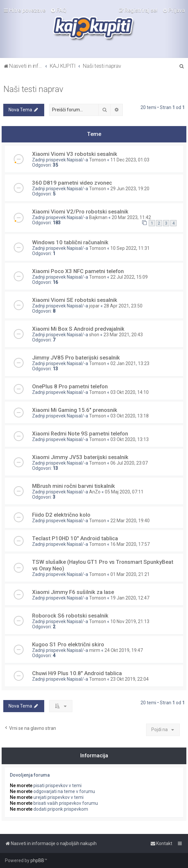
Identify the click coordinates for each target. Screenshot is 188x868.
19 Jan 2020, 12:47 (130, 598)
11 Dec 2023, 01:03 (130, 160)
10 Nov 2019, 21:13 (130, 621)
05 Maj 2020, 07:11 (124, 492)
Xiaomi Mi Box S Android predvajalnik (78, 329)
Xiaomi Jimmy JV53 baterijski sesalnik (80, 457)
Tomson (98, 160)
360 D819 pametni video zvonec (72, 183)
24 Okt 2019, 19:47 (124, 650)
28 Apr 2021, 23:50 (123, 306)
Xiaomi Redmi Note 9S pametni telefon (80, 434)
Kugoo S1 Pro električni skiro (68, 644)
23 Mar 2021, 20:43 (123, 335)
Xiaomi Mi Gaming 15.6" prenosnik (75, 410)
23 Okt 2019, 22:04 (130, 679)
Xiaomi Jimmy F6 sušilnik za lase (73, 592)
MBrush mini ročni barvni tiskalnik (74, 486)
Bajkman (98, 217)
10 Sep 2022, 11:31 (130, 248)
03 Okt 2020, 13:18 (130, 416)
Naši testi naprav (33, 89)
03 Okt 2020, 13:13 (130, 439)
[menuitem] (58, 10)
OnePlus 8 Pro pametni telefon (70, 386)
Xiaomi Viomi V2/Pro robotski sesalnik (80, 212)
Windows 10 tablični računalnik (70, 242)
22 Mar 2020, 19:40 (130, 521)
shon (94, 335)
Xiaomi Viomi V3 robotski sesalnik (75, 154)
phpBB (37, 860)
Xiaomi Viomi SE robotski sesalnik (75, 300)
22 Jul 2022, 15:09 (129, 277)
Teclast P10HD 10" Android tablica (75, 538)
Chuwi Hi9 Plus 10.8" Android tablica (77, 673)
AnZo (95, 492)
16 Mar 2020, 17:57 (130, 544)
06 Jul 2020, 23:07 (129, 463)
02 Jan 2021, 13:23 (130, 363)
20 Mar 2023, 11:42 (131, 217)
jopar (94, 306)
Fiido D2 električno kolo (61, 515)
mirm (95, 650)
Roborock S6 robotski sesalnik (70, 616)
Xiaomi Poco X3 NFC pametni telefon (78, 271)
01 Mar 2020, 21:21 (130, 574)
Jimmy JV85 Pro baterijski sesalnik (76, 358)
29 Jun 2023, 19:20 (130, 189)
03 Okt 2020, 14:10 (130, 392)
